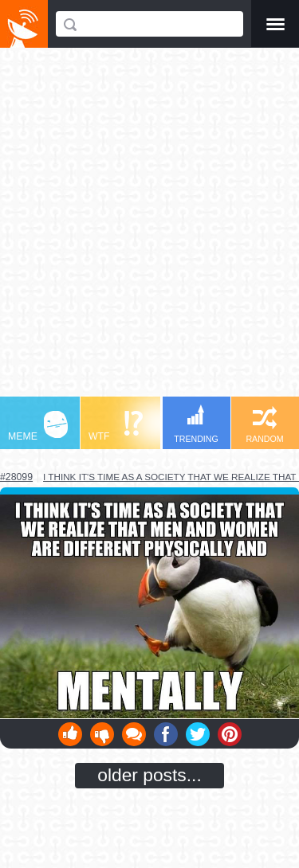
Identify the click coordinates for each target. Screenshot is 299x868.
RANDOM (264, 425)
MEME (38, 426)
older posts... (149, 775)
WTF (116, 426)
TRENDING (196, 424)
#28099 (16, 477)
